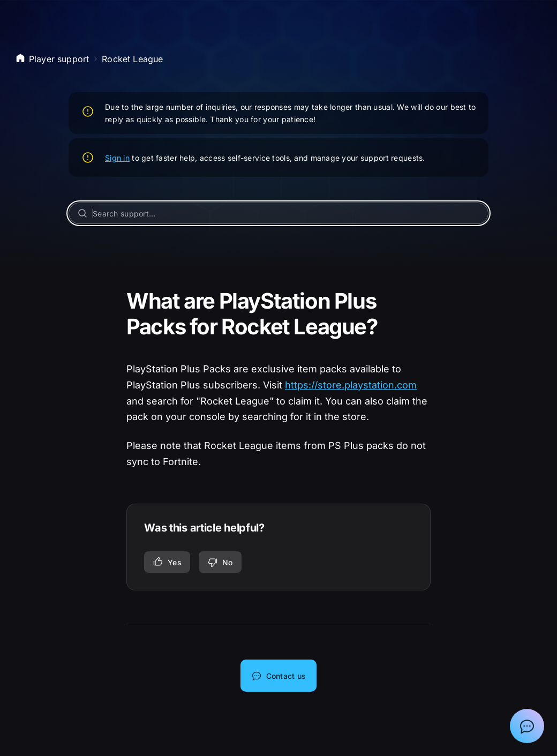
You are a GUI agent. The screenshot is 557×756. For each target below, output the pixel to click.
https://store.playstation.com (351, 385)
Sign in (117, 158)
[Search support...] (278, 213)
